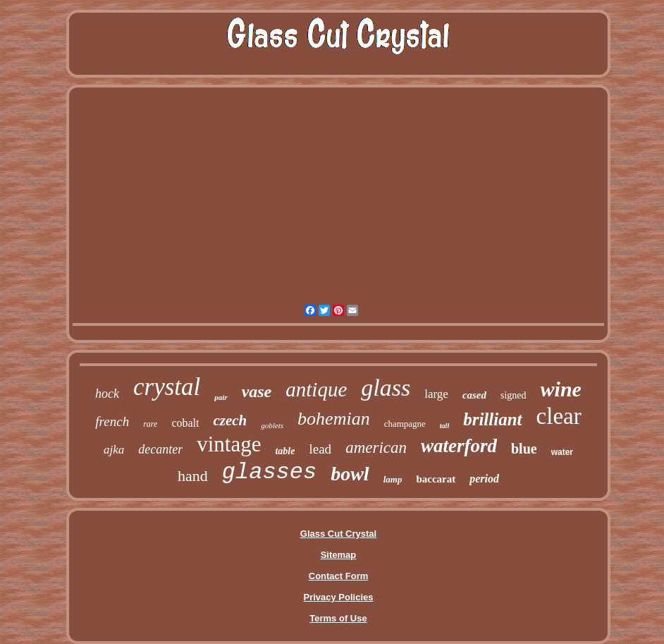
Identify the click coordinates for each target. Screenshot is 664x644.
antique (316, 389)
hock (107, 394)
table (285, 451)
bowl (350, 474)
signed (514, 395)
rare (150, 424)
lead (320, 449)
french (112, 421)
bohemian (334, 419)
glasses (269, 472)
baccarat (436, 479)
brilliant (492, 419)
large (436, 394)
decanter (160, 449)
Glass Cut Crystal (338, 534)
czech (230, 420)
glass (386, 388)
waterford (459, 446)
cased (474, 395)
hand (193, 476)
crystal (167, 387)
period (484, 479)
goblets (272, 425)
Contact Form (339, 576)
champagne (405, 424)
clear (559, 416)
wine (561, 389)
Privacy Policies (338, 597)
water (562, 452)
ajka (114, 450)
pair (221, 397)
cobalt (185, 423)
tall (444, 426)
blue (524, 449)
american (376, 448)
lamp (393, 479)
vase (257, 391)
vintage (229, 444)
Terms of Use (338, 618)
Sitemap (339, 555)
